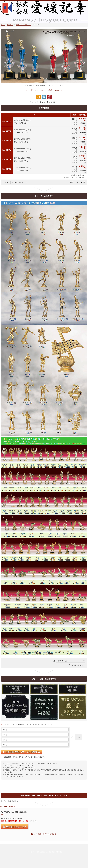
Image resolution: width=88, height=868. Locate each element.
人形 (54, 661)
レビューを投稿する (8, 807)
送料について (6, 814)
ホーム (3, 25)
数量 (73, 182)
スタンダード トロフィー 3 (23, 25)
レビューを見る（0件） (49, 102)
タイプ (6, 182)
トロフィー (10, 25)
